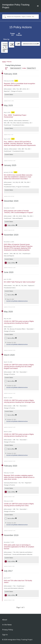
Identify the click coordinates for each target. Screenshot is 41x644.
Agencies (19, 44)
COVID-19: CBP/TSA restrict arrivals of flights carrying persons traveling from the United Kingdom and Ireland (19, 367)
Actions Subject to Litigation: (5, 47)
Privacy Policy (8, 630)
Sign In (5, 635)
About (5, 620)
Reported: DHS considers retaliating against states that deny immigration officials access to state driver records (19, 477)
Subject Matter (12, 45)
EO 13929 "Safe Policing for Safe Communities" (20, 282)
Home (4, 62)
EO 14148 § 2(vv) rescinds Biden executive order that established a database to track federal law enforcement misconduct (18, 177)
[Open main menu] (38, 6)
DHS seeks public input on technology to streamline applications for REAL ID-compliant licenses (19, 547)
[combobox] (20, 17)
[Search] (4, 17)
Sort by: (7, 68)
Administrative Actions (31, 44)
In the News (7, 625)
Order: (24, 68)
